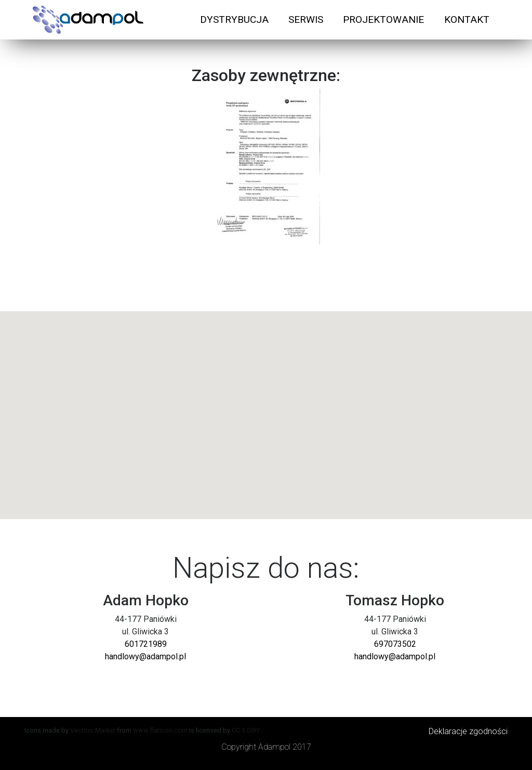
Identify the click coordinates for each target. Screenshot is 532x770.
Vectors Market (93, 730)
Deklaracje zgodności (468, 731)
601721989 (146, 644)
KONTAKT (467, 19)
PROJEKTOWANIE (383, 19)
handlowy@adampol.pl (145, 656)
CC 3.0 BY (246, 730)
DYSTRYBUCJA (234, 19)
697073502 (395, 644)
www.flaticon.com (160, 730)
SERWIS (306, 19)
